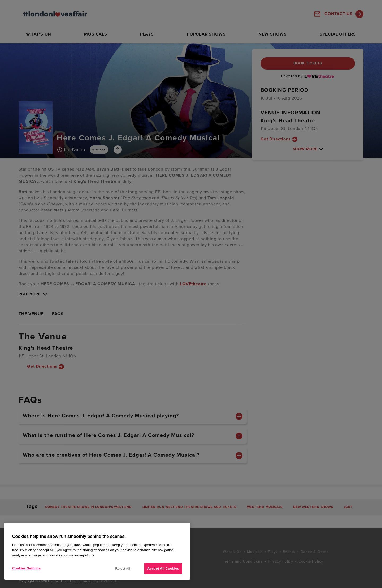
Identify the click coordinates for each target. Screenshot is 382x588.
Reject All (123, 568)
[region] (97, 551)
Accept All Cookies (163, 568)
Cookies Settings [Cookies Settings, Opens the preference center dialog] (27, 568)
